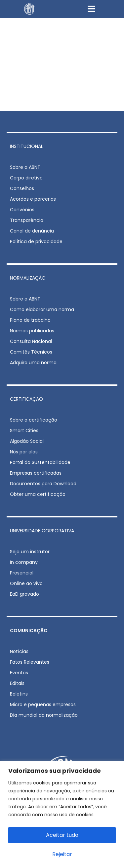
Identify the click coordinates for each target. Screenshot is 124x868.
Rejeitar (62, 854)
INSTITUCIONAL (26, 146)
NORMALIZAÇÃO (28, 278)
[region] (62, 814)
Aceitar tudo (62, 835)
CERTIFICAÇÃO (26, 399)
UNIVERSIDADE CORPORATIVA (42, 531)
